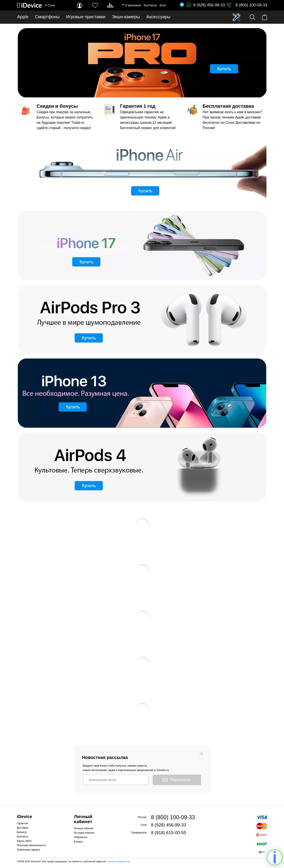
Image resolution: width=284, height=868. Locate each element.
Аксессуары (158, 17)
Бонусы (79, 842)
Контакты (150, 5)
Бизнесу (22, 832)
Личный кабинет (84, 828)
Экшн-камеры (126, 17)
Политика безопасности (31, 845)
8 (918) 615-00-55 (168, 833)
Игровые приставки (86, 17)
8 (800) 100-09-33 (251, 5)
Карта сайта (24, 841)
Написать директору (119, 861)
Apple (23, 17)
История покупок (84, 833)
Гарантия (23, 823)
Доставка (23, 828)
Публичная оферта (29, 850)
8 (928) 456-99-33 (206, 5)
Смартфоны (47, 17)
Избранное (81, 837)
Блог (163, 5)
